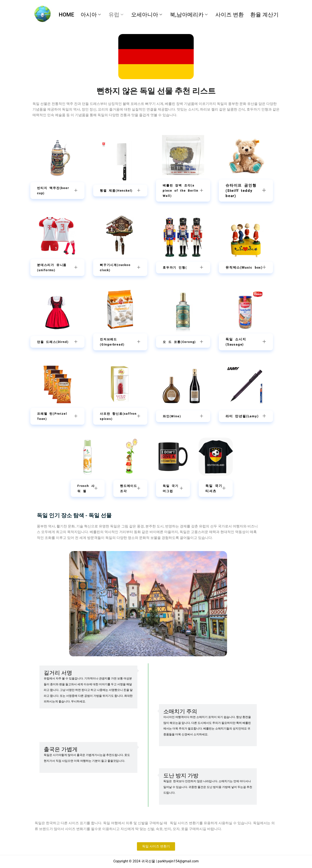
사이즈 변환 (230, 15)
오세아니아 (147, 15)
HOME (66, 15)
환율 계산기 (264, 15)
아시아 (91, 15)
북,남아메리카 (189, 15)
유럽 (116, 15)
